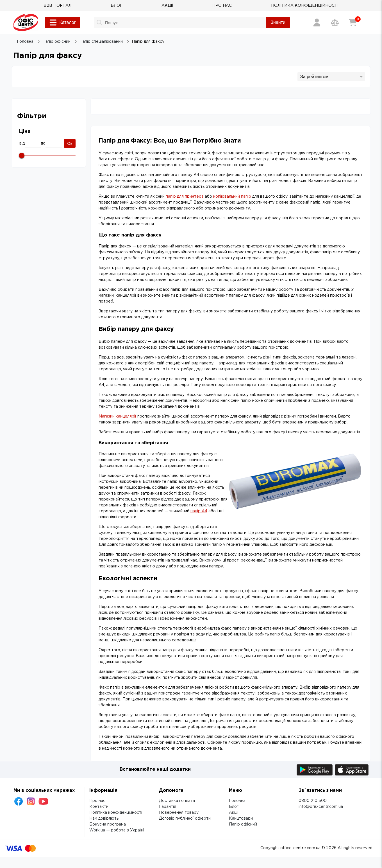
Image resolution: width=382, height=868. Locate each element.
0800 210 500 (313, 801)
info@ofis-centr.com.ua (321, 807)
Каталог (62, 22)
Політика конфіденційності (116, 813)
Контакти (99, 807)
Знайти (278, 22)
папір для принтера (185, 197)
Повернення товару (179, 813)
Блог (234, 807)
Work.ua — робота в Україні (117, 830)
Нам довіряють (104, 819)
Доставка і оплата (177, 801)
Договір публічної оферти (185, 819)
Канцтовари (241, 819)
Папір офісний (243, 824)
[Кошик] (353, 22)
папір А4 (199, 511)
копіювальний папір (232, 197)
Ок (70, 143)
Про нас (97, 801)
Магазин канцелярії (117, 416)
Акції (234, 813)
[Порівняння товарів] (335, 22)
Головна (237, 801)
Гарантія (168, 807)
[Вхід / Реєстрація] (317, 22)
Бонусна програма (108, 824)
